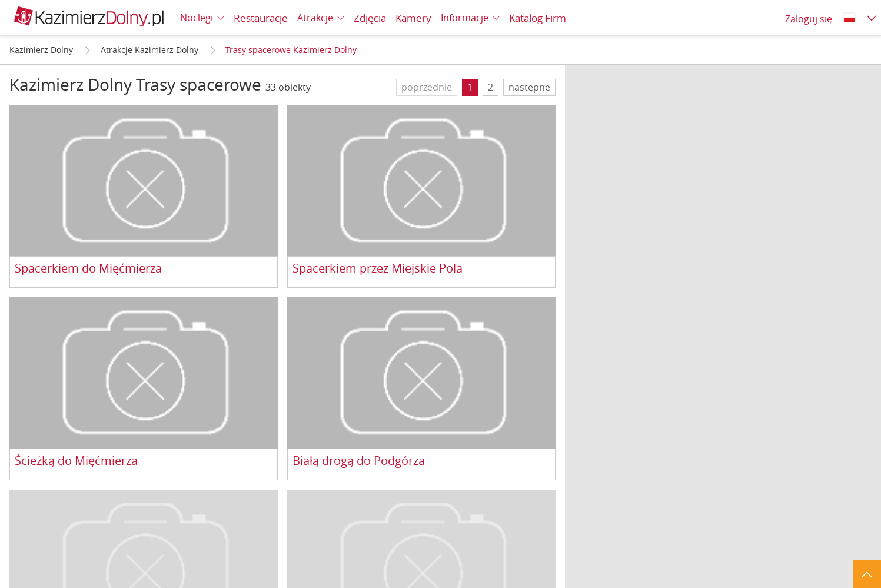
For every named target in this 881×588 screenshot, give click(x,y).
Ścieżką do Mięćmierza (76, 461)
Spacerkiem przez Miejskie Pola (378, 269)
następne (529, 87)
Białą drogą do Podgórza (359, 461)
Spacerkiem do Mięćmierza (88, 269)
